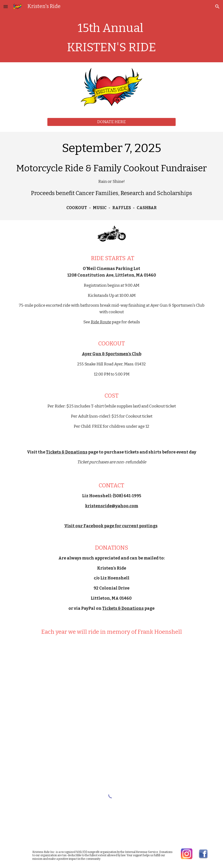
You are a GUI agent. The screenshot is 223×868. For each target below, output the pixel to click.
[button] (6, 6)
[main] (112, 38)
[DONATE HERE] (111, 122)
